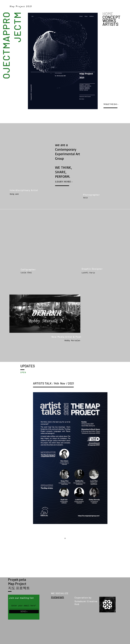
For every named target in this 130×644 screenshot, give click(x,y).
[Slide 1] (65, 538)
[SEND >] (24, 612)
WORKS (109, 21)
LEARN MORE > (64, 182)
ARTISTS (110, 24)
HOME (108, 14)
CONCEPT (111, 17)
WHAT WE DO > (111, 105)
